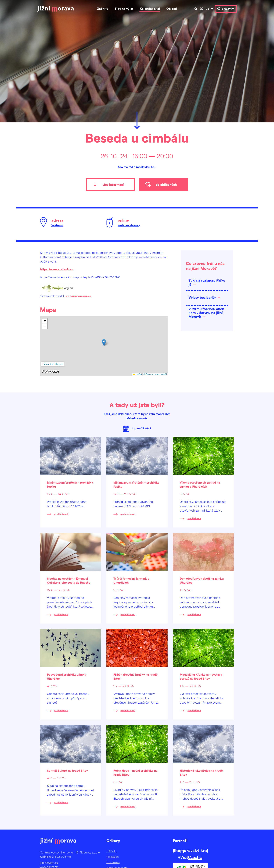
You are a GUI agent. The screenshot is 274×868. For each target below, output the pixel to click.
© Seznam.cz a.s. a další (155, 374)
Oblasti (172, 8)
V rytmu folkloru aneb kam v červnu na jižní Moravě (206, 313)
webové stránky (129, 225)
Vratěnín (57, 225)
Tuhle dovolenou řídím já (207, 282)
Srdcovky (228, 9)
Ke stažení (113, 857)
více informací (113, 184)
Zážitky (103, 8)
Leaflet (137, 374)
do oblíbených (166, 184)
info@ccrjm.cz (49, 862)
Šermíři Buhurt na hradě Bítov (67, 770)
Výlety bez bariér (202, 297)
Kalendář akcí (150, 8)
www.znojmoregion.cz (78, 296)
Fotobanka (113, 862)
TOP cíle (111, 851)
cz (208, 9)
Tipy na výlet (124, 8)
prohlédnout (61, 514)
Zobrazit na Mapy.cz (53, 364)
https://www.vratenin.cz (57, 269)
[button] (104, 343)
